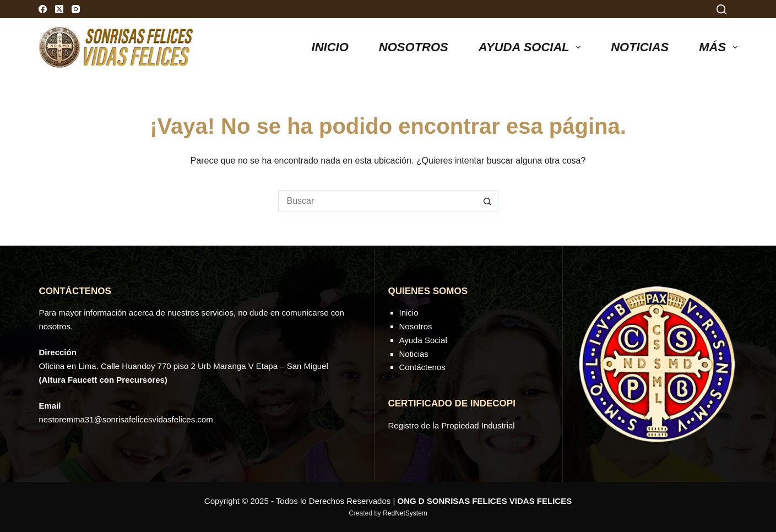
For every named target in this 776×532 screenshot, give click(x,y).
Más (718, 47)
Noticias (414, 354)
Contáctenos (422, 367)
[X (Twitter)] (59, 9)
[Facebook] (43, 9)
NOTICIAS (640, 47)
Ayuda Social (423, 340)
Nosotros (414, 47)
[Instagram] (76, 9)
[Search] (721, 9)
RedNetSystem (405, 513)
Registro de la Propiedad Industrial (452, 425)
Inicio (330, 47)
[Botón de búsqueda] (487, 201)
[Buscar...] (377, 201)
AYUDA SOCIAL (532, 47)
